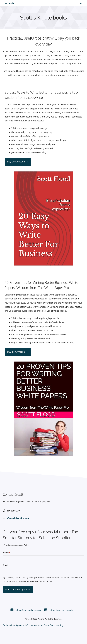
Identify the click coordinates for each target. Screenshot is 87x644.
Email (6, 565)
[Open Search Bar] (81, 3)
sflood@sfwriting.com (18, 518)
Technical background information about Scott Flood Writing (33, 625)
